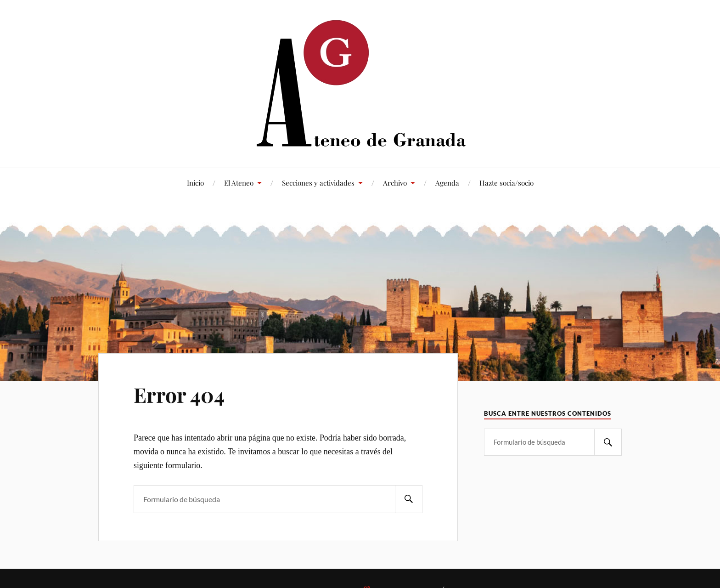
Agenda (447, 183)
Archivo (395, 183)
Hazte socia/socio (506, 183)
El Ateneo (239, 183)
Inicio (195, 183)
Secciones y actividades (318, 183)
